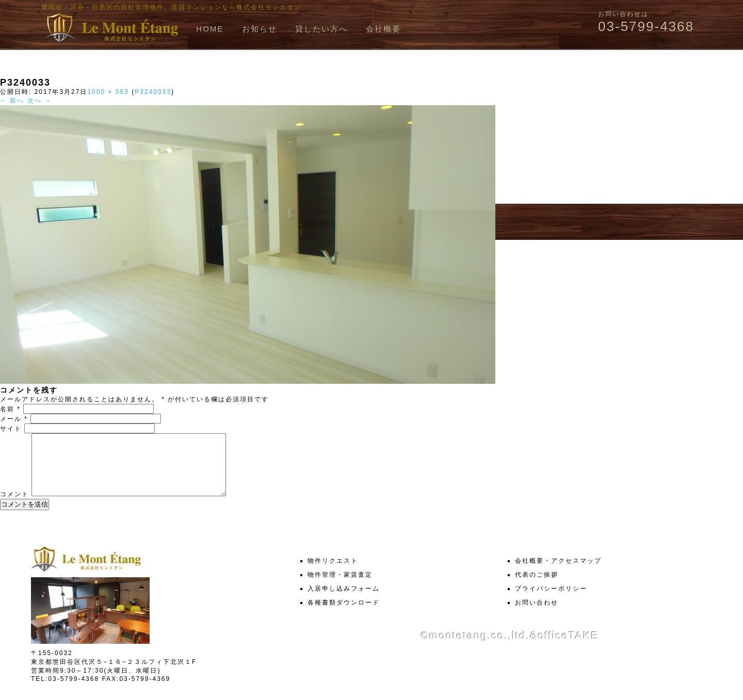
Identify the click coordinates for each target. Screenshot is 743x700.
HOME (210, 29)
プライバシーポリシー (551, 601)
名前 (10, 409)
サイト (11, 429)
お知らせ (260, 29)
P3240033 (153, 92)
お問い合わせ (537, 615)
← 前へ (12, 101)
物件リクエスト (333, 573)
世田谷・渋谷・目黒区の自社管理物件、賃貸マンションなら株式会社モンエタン (171, 7)
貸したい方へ (321, 29)
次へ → (39, 101)
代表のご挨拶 (537, 587)
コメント (14, 507)
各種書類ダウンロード (344, 615)
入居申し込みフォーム (344, 601)
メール (14, 419)
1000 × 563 (108, 92)
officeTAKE (568, 648)
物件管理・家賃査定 (340, 587)
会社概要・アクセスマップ (558, 573)
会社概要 (383, 29)
